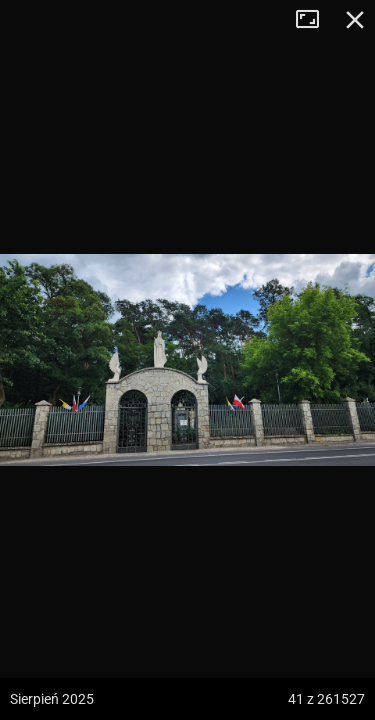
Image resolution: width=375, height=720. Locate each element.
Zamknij (355, 20)
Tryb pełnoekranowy (315, 20)
